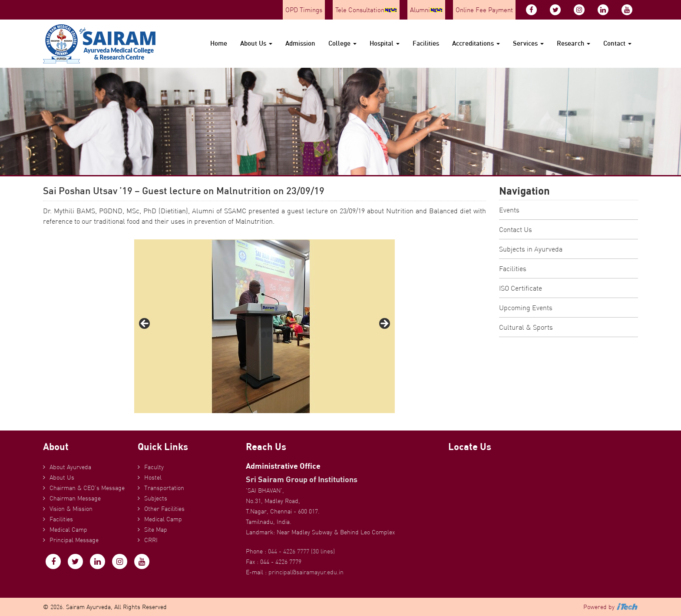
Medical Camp (68, 530)
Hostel (153, 477)
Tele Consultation (366, 10)
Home (219, 43)
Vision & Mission (71, 509)
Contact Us (516, 229)
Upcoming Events (526, 308)
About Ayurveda (70, 467)
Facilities (426, 43)
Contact (617, 43)
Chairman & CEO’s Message (87, 488)
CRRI (151, 540)
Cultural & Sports (526, 327)
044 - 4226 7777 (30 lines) (301, 551)
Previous (145, 324)
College (342, 43)
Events (509, 210)
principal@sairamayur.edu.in (306, 572)
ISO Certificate (521, 288)
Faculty (154, 467)
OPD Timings (304, 10)
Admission (300, 43)
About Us (256, 43)
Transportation (164, 488)
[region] (264, 326)
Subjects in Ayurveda (531, 249)
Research (574, 43)
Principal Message (74, 540)
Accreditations (476, 43)
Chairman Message (75, 498)
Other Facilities (164, 509)
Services (528, 43)
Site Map (156, 530)
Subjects (156, 498)
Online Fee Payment (484, 10)
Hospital (385, 43)
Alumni (426, 10)
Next (384, 324)
